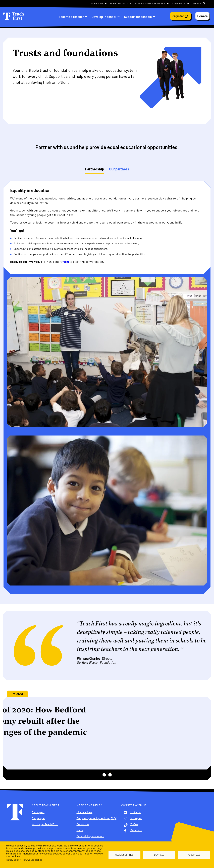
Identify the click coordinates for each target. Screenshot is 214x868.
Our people (38, 818)
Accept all (194, 855)
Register (178, 16)
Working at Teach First (45, 824)
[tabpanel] (107, 391)
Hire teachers (85, 812)
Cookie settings (124, 855)
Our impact (38, 812)
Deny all (159, 855)
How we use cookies (32, 860)
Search (197, 3)
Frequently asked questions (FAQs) (97, 818)
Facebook (136, 830)
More (16, 756)
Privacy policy (13, 860)
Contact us (83, 824)
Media (80, 830)
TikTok (134, 824)
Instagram (136, 818)
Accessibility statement (90, 836)
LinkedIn (136, 812)
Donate (202, 16)
